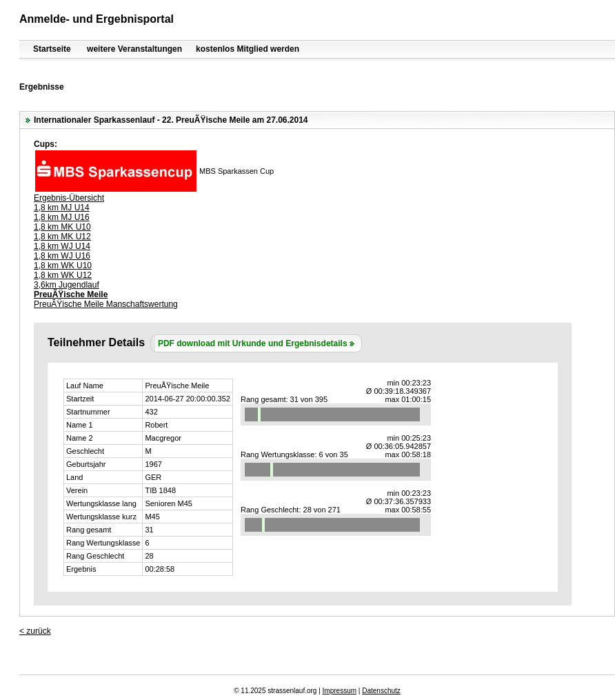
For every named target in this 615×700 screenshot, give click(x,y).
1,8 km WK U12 (63, 275)
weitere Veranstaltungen (134, 49)
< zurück (35, 631)
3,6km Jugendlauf (67, 285)
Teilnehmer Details (96, 342)
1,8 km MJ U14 (62, 208)
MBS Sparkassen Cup (236, 171)
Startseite (52, 49)
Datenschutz (381, 691)
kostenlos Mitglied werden (248, 49)
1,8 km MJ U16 (62, 217)
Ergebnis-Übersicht (69, 198)
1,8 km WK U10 (63, 266)
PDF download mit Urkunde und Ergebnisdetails (253, 343)
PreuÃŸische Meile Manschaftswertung (106, 304)
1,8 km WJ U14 (62, 246)
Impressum (340, 691)
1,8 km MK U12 (62, 237)
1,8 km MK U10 (62, 227)
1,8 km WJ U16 (62, 256)
